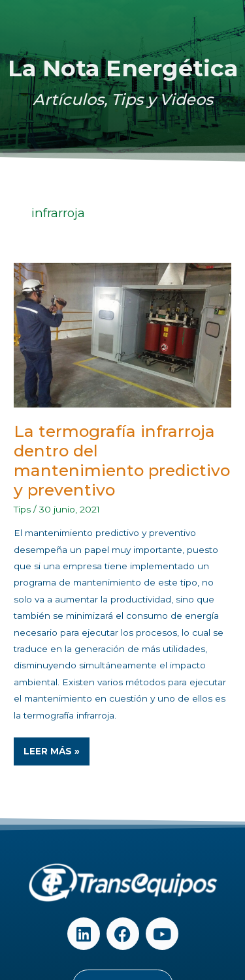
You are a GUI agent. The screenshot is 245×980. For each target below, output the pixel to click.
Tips (22, 509)
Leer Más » (56, 747)
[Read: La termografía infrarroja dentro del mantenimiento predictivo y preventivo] (122, 334)
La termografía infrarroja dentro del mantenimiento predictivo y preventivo (122, 461)
